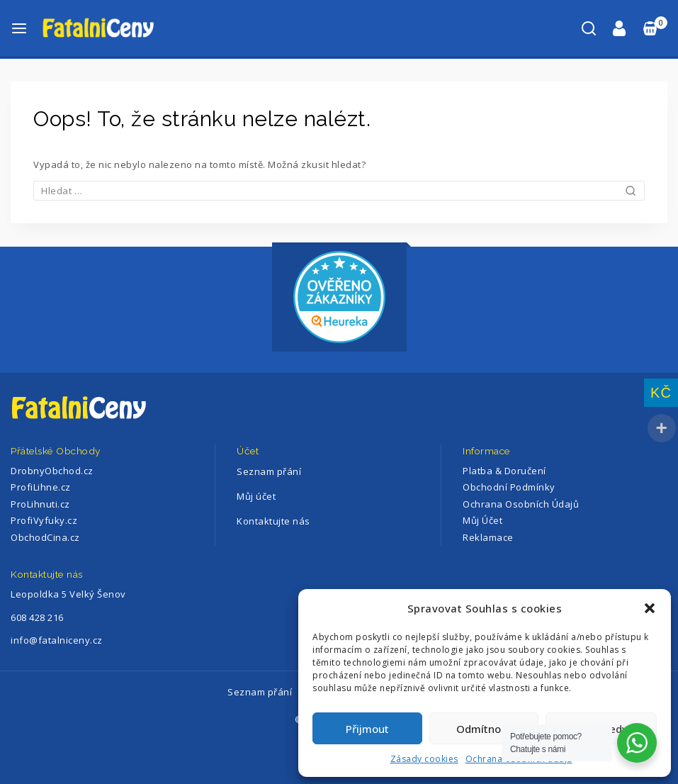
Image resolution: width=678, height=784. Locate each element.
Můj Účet (482, 520)
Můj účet (256, 496)
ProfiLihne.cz (41, 487)
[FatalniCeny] (113, 28)
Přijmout (367, 729)
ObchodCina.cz (45, 537)
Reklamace (488, 537)
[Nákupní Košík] (654, 29)
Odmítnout (484, 729)
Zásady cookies (424, 759)
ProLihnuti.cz (40, 504)
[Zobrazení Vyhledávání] (589, 28)
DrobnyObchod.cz (52, 471)
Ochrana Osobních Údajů (521, 504)
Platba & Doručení (504, 471)
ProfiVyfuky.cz (44, 520)
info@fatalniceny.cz (57, 640)
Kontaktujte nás (273, 521)
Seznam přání (269, 471)
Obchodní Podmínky (509, 487)
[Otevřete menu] (19, 28)
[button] (650, 608)
